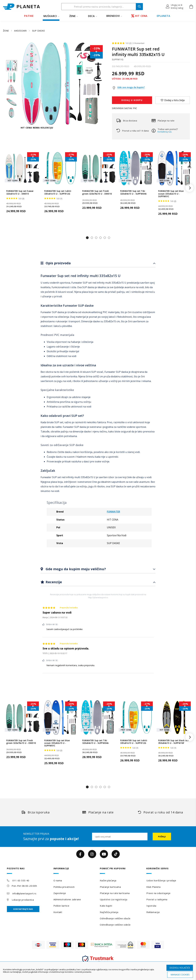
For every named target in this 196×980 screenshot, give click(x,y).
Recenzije (53, 582)
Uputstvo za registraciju (114, 899)
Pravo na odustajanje (158, 893)
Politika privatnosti (64, 887)
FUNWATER (113, 512)
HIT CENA (139, 16)
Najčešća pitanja (109, 912)
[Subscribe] (162, 837)
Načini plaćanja (108, 880)
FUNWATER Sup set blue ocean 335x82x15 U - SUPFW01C (171, 194)
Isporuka (151, 906)
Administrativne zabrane (67, 899)
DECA (91, 16)
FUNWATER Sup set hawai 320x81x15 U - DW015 (20, 192)
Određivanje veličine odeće (115, 925)
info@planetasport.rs (24, 893)
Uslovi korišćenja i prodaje (161, 880)
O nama (58, 880)
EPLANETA (164, 16)
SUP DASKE (39, 31)
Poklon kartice (61, 906)
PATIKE (29, 16)
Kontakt (58, 912)
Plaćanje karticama (110, 887)
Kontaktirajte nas (23, 909)
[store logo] (21, 7)
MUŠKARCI (50, 16)
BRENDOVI (113, 16)
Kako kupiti (106, 906)
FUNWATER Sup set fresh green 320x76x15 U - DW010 (97, 192)
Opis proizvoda (58, 263)
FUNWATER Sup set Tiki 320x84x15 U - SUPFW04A (133, 192)
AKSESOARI (21, 31)
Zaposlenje (60, 893)
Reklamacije (153, 912)
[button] (175, 7)
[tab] (98, 263)
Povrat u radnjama (157, 899)
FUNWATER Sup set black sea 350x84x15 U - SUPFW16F (173, 742)
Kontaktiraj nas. (165, 132)
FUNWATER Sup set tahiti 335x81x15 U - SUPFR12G (58, 192)
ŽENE (73, 16)
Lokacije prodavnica (23, 900)
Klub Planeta (154, 887)
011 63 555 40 (21, 880)
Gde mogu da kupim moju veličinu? (75, 569)
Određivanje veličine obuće (115, 918)
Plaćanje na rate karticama (115, 893)
